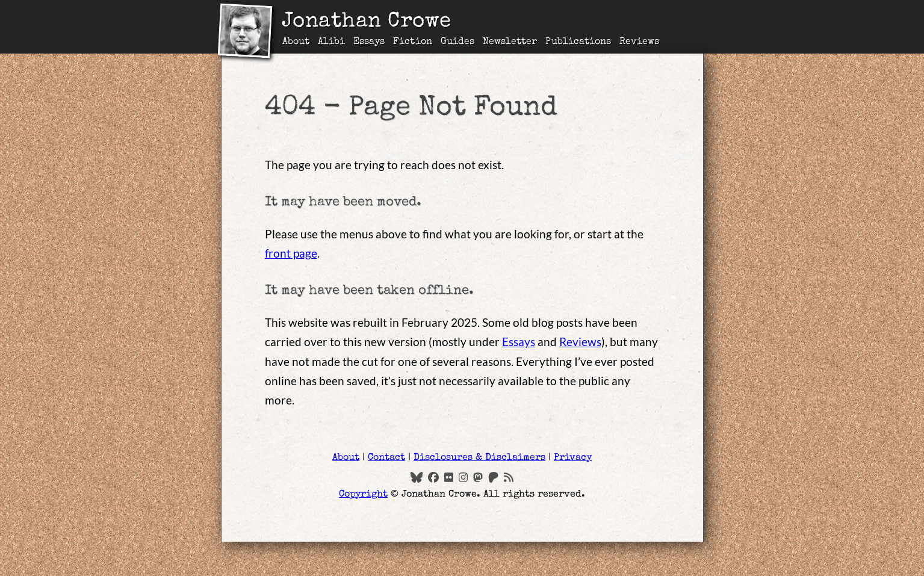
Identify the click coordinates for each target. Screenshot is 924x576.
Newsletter (510, 42)
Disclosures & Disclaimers (479, 458)
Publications (578, 42)
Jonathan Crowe (367, 23)
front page (291, 253)
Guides (457, 42)
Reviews (639, 42)
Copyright (363, 495)
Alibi (331, 42)
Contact (386, 458)
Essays (369, 42)
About (296, 42)
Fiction (412, 42)
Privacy (573, 458)
